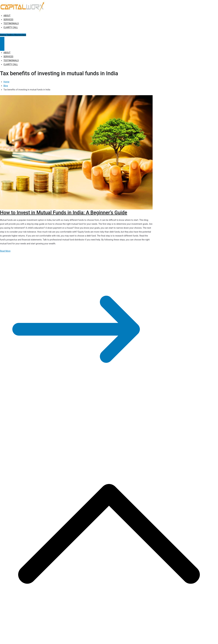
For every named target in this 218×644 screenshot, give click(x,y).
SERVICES (8, 20)
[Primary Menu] (2, 40)
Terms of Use (83, 420)
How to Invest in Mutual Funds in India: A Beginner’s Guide (64, 213)
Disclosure (70, 420)
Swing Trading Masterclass (13, 35)
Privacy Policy (56, 420)
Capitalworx (23, 420)
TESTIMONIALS (11, 23)
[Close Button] (2, 47)
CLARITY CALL (11, 27)
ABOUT (7, 16)
